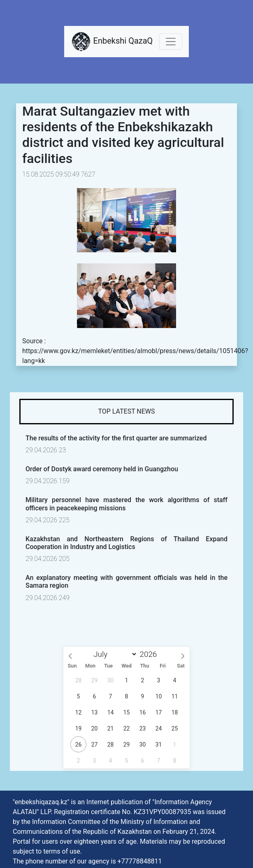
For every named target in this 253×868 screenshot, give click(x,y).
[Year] (150, 654)
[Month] (114, 654)
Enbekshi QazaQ (112, 42)
